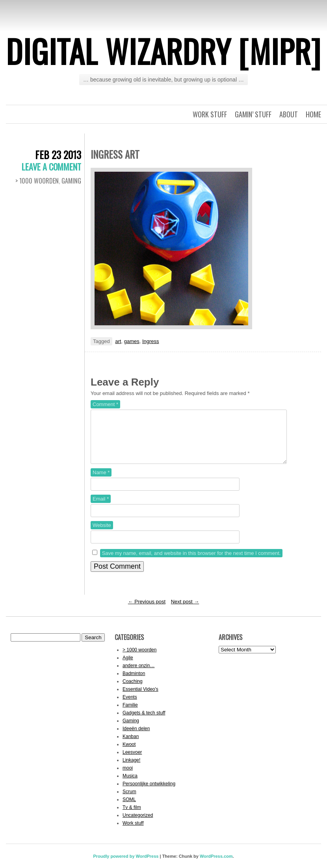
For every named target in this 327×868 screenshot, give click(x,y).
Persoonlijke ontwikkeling (149, 793)
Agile (128, 667)
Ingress (151, 341)
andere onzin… (138, 675)
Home (313, 114)
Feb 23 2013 (58, 155)
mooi (128, 777)
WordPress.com (216, 866)
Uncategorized (138, 825)
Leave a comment (51, 167)
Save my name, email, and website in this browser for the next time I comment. (191, 563)
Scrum (129, 801)
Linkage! (131, 770)
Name (101, 482)
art (118, 341)
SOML (129, 809)
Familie (130, 714)
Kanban (131, 746)
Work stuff (210, 114)
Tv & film (132, 817)
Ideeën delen (136, 738)
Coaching (133, 691)
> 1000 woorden (37, 181)
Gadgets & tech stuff (144, 722)
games (132, 341)
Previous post (147, 611)
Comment (105, 404)
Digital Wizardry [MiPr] (163, 51)
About (289, 114)
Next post (185, 611)
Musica (130, 785)
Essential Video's (140, 699)
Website (102, 535)
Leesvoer (132, 762)
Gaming (71, 181)
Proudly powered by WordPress (126, 866)
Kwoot (129, 754)
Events (130, 707)
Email (101, 508)
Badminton (134, 683)
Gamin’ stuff (253, 114)
